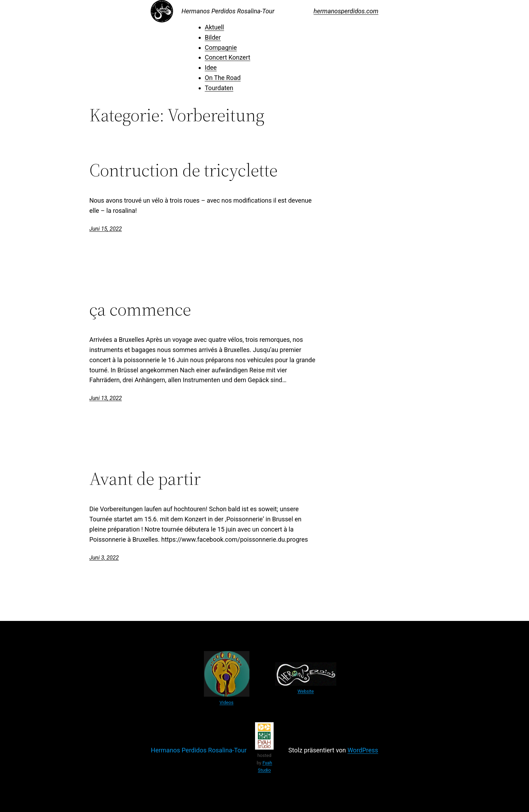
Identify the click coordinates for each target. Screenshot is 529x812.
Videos (227, 702)
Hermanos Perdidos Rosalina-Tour (228, 11)
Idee (211, 67)
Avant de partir (145, 479)
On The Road (223, 78)
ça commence (140, 309)
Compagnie (221, 48)
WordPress (363, 750)
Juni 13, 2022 (106, 398)
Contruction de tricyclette (183, 170)
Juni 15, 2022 (106, 229)
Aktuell (215, 27)
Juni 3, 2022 (104, 558)
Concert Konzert (228, 57)
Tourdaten (219, 88)
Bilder (213, 37)
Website (306, 691)
